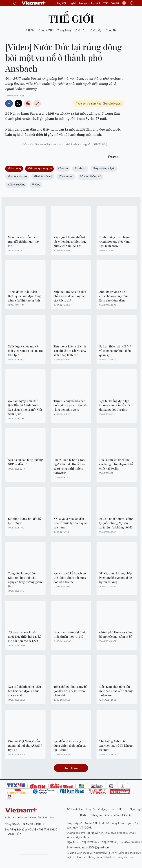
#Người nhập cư (17, 176)
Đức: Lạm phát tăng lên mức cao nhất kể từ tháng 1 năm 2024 (116, 691)
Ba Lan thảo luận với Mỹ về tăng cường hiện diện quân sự (115, 351)
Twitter (18, 103)
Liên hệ (126, 815)
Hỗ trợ (123, 809)
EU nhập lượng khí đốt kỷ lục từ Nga (25, 521)
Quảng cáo (112, 815)
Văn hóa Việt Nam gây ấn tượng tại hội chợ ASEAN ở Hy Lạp (25, 745)
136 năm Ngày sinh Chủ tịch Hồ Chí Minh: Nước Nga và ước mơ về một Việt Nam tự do (25, 407)
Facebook (9, 103)
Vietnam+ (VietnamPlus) (34, 3)
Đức (36, 184)
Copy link (37, 103)
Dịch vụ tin (96, 815)
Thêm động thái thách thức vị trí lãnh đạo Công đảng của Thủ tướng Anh (24, 296)
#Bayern (63, 168)
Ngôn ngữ (136, 809)
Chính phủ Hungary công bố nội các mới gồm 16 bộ (116, 634)
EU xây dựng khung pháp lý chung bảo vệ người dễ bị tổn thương (116, 578)
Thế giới (71, 18)
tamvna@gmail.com (78, 837)
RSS (113, 809)
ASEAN (30, 30)
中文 (105, 3)
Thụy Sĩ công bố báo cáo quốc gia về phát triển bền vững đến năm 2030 (71, 405)
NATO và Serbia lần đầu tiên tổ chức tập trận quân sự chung (71, 523)
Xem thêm (71, 768)
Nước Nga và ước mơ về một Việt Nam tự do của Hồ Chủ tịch (25, 351)
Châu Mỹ (96, 30)
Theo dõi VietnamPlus (89, 103)
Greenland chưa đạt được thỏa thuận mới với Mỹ (70, 634)
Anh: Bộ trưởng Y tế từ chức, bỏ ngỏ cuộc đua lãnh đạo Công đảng (114, 296)
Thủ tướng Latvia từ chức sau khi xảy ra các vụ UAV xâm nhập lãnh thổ (70, 351)
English (73, 3)
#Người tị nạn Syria (104, 168)
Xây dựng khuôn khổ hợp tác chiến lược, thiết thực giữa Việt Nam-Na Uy (70, 241)
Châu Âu (81, 30)
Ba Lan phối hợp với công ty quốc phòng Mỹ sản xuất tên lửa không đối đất (116, 523)
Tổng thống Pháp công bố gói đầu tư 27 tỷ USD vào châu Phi (70, 691)
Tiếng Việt (61, 3)
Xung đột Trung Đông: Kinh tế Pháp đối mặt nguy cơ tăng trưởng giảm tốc (25, 580)
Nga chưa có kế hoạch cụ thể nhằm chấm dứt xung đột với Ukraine (70, 578)
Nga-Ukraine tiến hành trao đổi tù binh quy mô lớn (23, 241)
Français (84, 3)
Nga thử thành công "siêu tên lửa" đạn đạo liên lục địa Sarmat (24, 691)
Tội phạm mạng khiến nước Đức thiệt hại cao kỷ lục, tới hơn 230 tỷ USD (25, 636)
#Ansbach (80, 168)
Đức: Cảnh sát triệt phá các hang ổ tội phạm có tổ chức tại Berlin (116, 464)
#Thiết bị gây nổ (43, 176)
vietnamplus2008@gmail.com (92, 847)
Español (96, 3)
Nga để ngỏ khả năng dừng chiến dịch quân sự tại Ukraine (70, 745)
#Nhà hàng (14, 168)
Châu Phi (111, 30)
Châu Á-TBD (46, 30)
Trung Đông (64, 30)
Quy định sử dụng (97, 809)
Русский (115, 3)
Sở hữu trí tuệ (75, 809)
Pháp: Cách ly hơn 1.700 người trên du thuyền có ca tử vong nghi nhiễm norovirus (69, 466)
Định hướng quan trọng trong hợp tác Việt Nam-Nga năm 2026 (115, 241)
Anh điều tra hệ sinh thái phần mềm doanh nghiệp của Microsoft (70, 296)
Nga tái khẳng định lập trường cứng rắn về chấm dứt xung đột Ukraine (116, 405)
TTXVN (82, 815)
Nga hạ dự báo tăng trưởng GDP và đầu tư (25, 462)
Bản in (28, 103)
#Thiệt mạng (66, 176)
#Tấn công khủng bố (39, 168)
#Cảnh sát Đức (16, 184)
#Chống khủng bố (90, 176)
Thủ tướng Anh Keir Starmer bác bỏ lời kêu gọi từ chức (116, 745)
